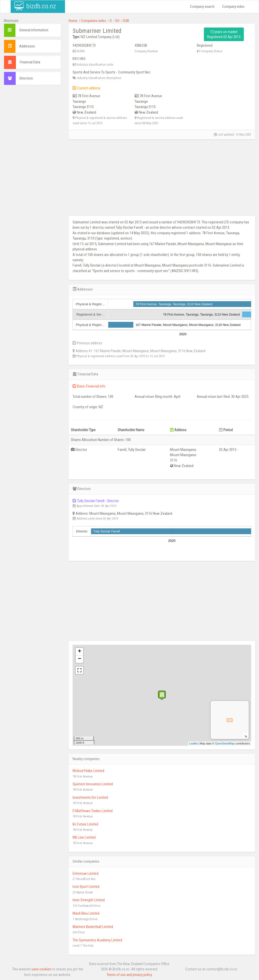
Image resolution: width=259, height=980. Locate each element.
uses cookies (41, 969)
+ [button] (80, 652)
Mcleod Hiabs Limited (88, 771)
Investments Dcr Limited (90, 797)
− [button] (80, 659)
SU (117, 21)
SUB (126, 21)
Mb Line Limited (84, 837)
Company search (202, 7)
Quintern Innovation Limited (93, 784)
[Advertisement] (32, 166)
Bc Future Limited (85, 824)
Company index (233, 7)
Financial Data (30, 62)
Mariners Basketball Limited (93, 927)
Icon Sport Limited (86, 887)
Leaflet (193, 743)
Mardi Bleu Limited (86, 913)
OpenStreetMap (225, 743)
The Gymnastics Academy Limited (97, 940)
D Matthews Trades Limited (93, 811)
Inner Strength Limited (89, 900)
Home (73, 21)
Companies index (94, 21)
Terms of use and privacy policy (129, 975)
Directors (26, 78)
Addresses (27, 46)
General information (34, 30)
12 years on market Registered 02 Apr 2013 (224, 34)
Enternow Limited (85, 873)
